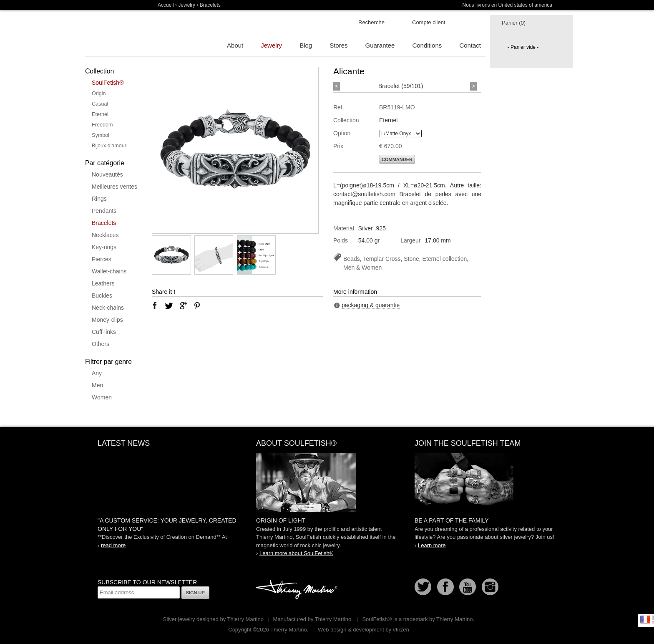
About (235, 45)
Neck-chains (108, 308)
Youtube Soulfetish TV (468, 587)
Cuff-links (104, 332)
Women (102, 397)
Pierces (102, 259)
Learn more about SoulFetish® (296, 553)
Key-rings (104, 247)
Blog (306, 45)
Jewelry (187, 5)
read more (113, 545)
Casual (100, 104)
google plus (183, 306)
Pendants (104, 211)
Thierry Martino (298, 590)
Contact (470, 45)
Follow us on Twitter (423, 587)
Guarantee (380, 45)
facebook (155, 306)
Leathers (103, 283)
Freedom (102, 125)
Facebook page (445, 587)
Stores (338, 45)
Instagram (490, 587)
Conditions (427, 45)
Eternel (100, 114)
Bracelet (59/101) (401, 86)
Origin (99, 93)
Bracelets (104, 223)
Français (645, 619)
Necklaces (105, 235)
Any (97, 373)
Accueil (166, 5)
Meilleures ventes (114, 187)
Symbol (101, 135)
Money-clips (107, 320)
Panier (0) (514, 23)
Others (101, 344)
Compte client (429, 22)
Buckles (102, 295)
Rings (99, 199)
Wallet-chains (109, 271)
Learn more (432, 545)
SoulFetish (327, 482)
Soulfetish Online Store (114, 33)
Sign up (195, 593)
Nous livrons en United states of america (507, 5)
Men (97, 385)
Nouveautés (107, 174)
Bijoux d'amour (109, 146)
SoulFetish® (108, 83)
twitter (169, 306)
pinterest (197, 306)
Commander (397, 159)
